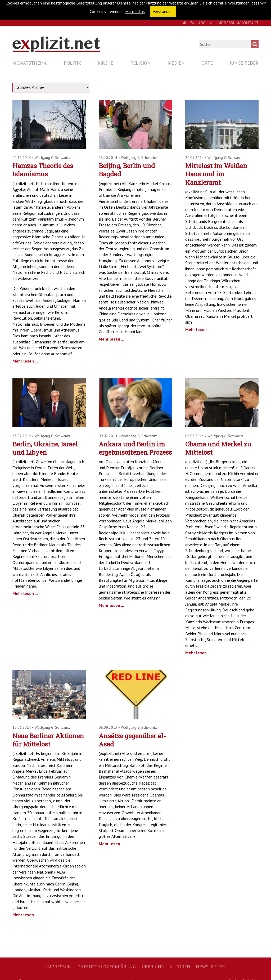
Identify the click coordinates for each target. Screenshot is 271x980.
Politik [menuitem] (72, 63)
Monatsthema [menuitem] (30, 63)
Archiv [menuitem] (205, 23)
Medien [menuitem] (176, 63)
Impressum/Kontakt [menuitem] (237, 23)
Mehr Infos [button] (135, 11)
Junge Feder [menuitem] (244, 63)
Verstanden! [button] (163, 11)
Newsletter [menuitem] (210, 967)
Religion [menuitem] (140, 63)
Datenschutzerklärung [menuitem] (107, 967)
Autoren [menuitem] (180, 967)
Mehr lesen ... (25, 361)
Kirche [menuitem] (105, 63)
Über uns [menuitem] (153, 967)
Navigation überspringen (12, 58)
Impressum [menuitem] (59, 967)
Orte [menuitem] (207, 63)
